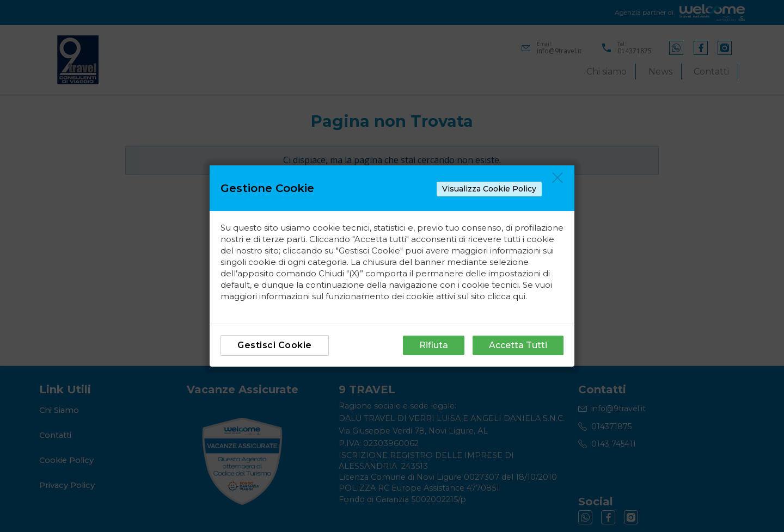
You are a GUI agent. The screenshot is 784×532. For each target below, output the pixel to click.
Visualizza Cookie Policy (489, 189)
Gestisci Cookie (275, 345)
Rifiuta (434, 345)
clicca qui (506, 296)
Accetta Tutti (518, 345)
